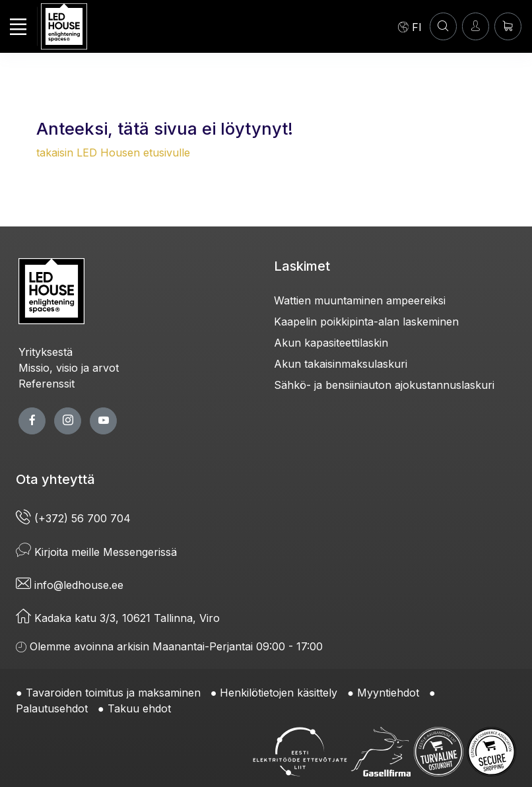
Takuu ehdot (139, 708)
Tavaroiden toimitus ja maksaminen (113, 693)
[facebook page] (32, 421)
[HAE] (443, 26)
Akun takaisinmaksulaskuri (341, 364)
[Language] (410, 26)
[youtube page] (103, 421)
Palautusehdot (52, 708)
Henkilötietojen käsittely (279, 693)
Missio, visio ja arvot (69, 368)
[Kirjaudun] (476, 26)
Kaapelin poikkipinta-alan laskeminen (366, 322)
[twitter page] (68, 421)
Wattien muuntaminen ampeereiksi (360, 300)
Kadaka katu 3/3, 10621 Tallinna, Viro (118, 618)
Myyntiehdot (388, 693)
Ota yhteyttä (55, 479)
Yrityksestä (46, 352)
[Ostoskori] (508, 26)
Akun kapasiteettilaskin (331, 343)
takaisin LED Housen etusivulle (113, 153)
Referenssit (47, 384)
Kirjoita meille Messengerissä (96, 552)
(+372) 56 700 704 (73, 518)
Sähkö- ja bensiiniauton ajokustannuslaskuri (384, 385)
